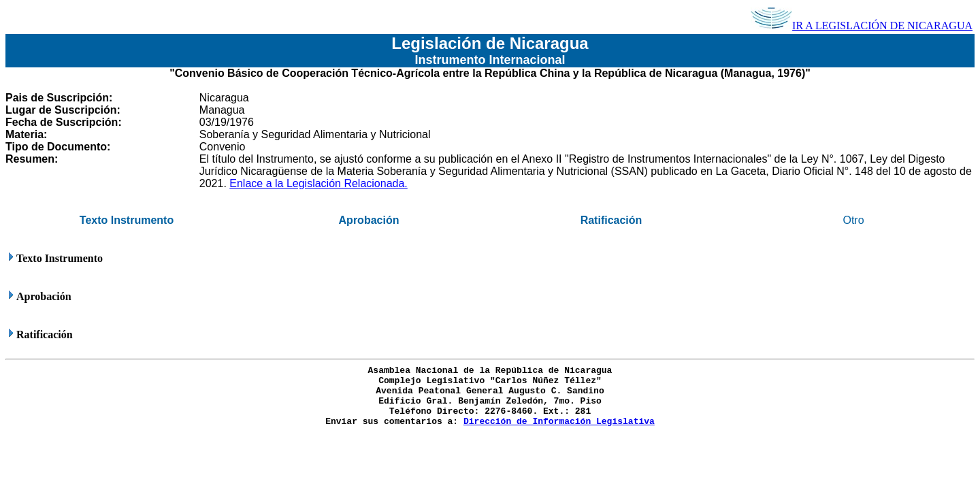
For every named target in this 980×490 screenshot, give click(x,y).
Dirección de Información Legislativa (559, 422)
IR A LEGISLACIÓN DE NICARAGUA (862, 26)
